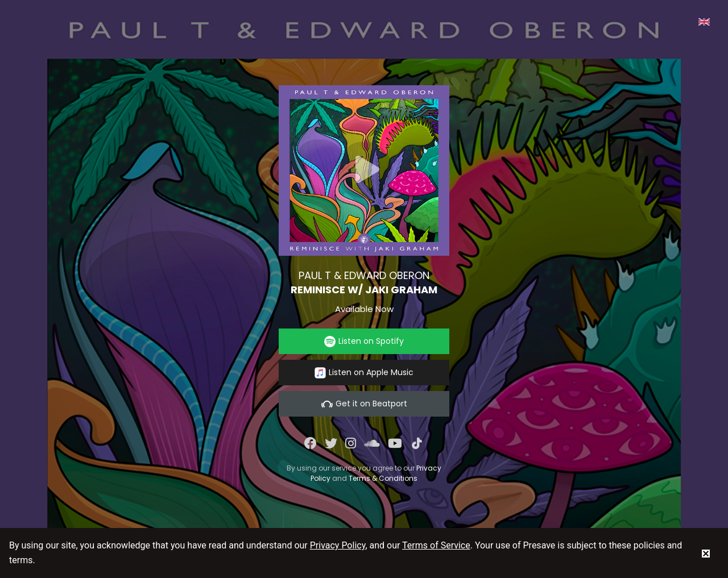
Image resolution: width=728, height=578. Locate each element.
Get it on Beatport (364, 404)
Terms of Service (436, 545)
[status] (706, 553)
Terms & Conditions (383, 478)
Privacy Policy (338, 545)
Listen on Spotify (364, 341)
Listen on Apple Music (364, 373)
